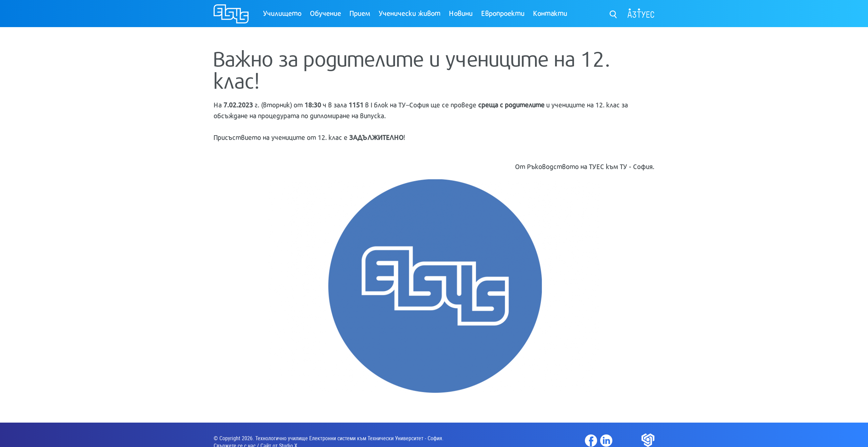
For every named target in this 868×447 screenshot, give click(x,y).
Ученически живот (410, 13)
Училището (282, 13)
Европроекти (503, 13)
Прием (360, 13)
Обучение (325, 13)
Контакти (550, 13)
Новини (461, 13)
